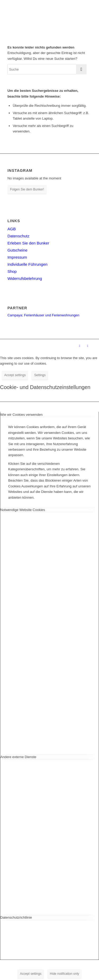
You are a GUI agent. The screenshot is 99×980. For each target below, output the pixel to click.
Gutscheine (17, 250)
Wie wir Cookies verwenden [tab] (21, 415)
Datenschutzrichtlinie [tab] (16, 917)
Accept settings (15, 375)
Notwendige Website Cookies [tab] (23, 510)
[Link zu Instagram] (88, 346)
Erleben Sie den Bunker (28, 243)
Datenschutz (18, 236)
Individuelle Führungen (27, 264)
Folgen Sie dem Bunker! (27, 189)
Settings (40, 375)
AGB (12, 229)
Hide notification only (65, 974)
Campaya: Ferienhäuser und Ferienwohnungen (43, 315)
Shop (12, 271)
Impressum (17, 257)
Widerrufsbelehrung (25, 278)
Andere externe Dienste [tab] (18, 757)
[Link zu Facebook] (80, 346)
